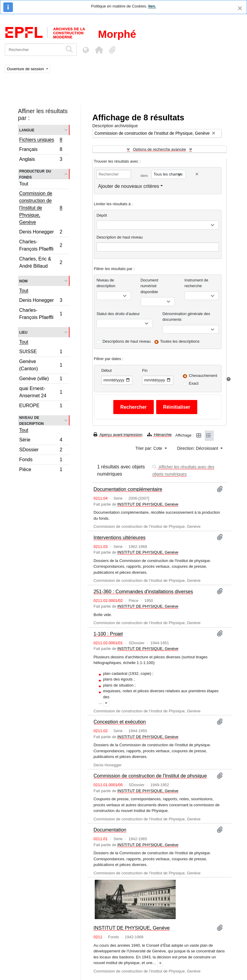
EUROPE (41, 406)
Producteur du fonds (35, 174)
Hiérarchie (159, 435)
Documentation (110, 830)
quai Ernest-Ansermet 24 (41, 392)
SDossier (41, 451)
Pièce (41, 470)
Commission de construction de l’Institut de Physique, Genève (41, 208)
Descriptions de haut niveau (126, 341)
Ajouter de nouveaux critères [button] (129, 186)
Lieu (23, 332)
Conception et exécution (120, 722)
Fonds (41, 460)
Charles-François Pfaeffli (41, 245)
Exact (194, 383)
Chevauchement (203, 376)
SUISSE (41, 352)
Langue (27, 130)
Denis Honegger (41, 233)
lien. (152, 6)
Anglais (41, 160)
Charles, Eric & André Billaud (41, 262)
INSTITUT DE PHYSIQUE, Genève (148, 504)
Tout (24, 184)
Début (107, 370)
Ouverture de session (26, 69)
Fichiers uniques (41, 140)
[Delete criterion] (197, 174)
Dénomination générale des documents (186, 317)
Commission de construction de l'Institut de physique (150, 776)
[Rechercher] (34, 50)
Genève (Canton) (41, 365)
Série (41, 441)
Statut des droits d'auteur (118, 314)
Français (41, 150)
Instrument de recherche (196, 283)
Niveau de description (31, 420)
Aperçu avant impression (118, 435)
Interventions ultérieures (119, 537)
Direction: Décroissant (198, 448)
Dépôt (102, 215)
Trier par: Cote (149, 448)
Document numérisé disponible (149, 286)
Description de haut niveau (120, 237)
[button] (99, 50)
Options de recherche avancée (159, 149)
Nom (23, 281)
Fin (145, 370)
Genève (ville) (41, 379)
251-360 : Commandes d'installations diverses (143, 591)
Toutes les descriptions (180, 341)
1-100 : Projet (108, 634)
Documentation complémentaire (128, 489)
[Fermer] (240, 8)
